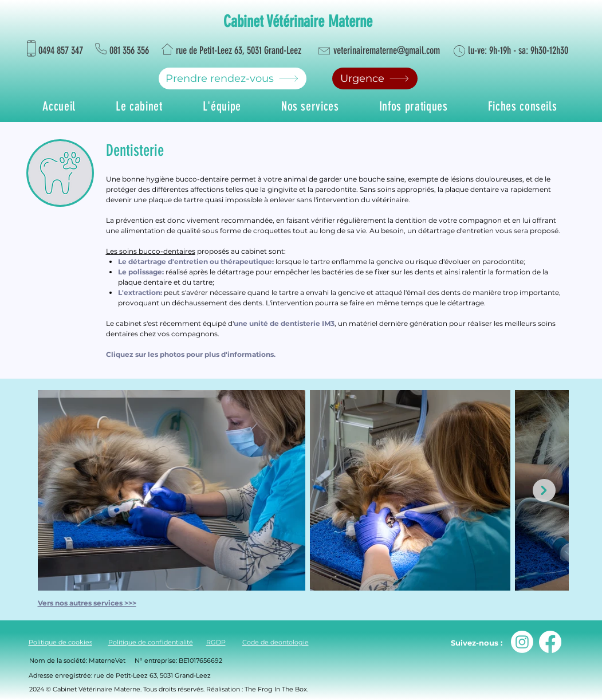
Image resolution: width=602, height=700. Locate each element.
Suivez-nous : (477, 643)
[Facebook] (550, 642)
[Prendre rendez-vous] (233, 78)
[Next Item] (544, 490)
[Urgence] (375, 78)
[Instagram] (522, 642)
